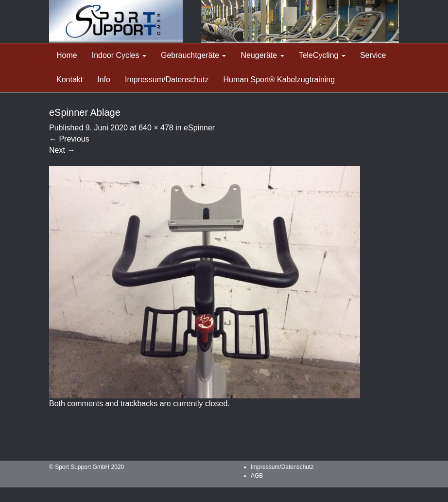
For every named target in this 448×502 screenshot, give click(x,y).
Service (373, 55)
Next (62, 150)
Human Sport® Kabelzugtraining (279, 80)
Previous (69, 139)
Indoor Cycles (119, 55)
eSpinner (199, 128)
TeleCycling (322, 55)
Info (104, 80)
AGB (257, 476)
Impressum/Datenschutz (167, 80)
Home (67, 55)
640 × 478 (156, 128)
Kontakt (69, 80)
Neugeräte (262, 55)
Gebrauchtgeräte (194, 55)
